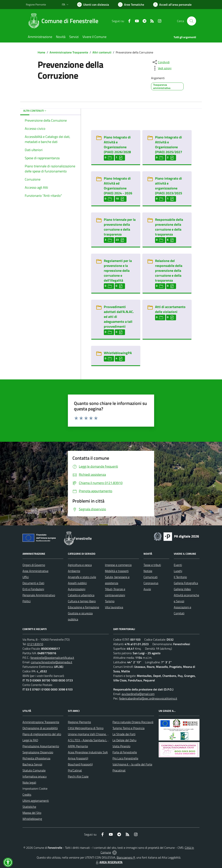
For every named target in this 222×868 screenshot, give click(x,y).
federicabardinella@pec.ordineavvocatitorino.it (148, 698)
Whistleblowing (32, 819)
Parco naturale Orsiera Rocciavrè (133, 722)
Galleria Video (182, 589)
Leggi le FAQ (30, 740)
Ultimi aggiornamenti (36, 801)
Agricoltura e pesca (80, 565)
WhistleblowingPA (118, 353)
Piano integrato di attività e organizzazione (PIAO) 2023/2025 (169, 186)
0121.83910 (35, 644)
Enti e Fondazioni (33, 589)
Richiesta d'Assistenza (36, 758)
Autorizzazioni (77, 589)
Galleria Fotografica (186, 583)
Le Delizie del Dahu (124, 740)
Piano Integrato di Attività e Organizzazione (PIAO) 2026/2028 (117, 145)
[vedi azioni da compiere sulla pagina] (162, 68)
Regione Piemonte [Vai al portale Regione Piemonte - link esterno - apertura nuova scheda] (36, 4)
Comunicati (151, 577)
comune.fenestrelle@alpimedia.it (52, 662)
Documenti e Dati (33, 583)
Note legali (29, 782)
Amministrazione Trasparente (69, 52)
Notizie (148, 571)
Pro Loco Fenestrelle (125, 758)
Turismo (110, 601)
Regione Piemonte (79, 722)
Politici (27, 601)
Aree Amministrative (35, 571)
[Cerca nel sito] (192, 21)
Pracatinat (119, 770)
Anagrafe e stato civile (82, 577)
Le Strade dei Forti (124, 734)
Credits (27, 795)
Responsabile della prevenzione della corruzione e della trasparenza (169, 227)
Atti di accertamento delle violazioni (170, 309)
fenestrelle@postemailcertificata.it (52, 658)
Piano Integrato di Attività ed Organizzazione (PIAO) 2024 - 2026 (118, 186)
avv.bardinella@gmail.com (138, 694)
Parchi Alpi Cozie (78, 776)
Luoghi (178, 571)
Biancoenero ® (126, 857)
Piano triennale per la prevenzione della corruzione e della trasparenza (120, 227)
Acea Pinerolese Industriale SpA (88, 752)
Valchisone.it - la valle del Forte (132, 764)
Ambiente (74, 571)
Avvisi (147, 589)
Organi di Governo (34, 565)
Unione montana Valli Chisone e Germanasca (96, 734)
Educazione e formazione (83, 607)
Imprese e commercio (118, 565)
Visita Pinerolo (121, 746)
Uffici (26, 577)
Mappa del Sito (32, 813)
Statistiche (29, 807)
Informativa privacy (35, 776)
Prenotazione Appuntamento (41, 746)
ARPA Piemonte (78, 746)
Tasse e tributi (152, 565)
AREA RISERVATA (109, 862)
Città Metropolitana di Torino (86, 728)
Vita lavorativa (114, 607)
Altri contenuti (102, 52)
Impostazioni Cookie (35, 788)
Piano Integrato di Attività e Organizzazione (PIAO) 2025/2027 (169, 145)
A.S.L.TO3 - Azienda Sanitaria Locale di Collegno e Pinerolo (105, 740)
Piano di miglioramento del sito (42, 734)
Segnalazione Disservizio (38, 752)
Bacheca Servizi (32, 764)
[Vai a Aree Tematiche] (131, 5)
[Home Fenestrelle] (64, 21)
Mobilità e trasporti (117, 571)
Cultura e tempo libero (82, 601)
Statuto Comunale (34, 770)
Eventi (178, 565)
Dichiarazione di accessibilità (40, 728)
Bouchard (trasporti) (80, 764)
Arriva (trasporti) (78, 758)
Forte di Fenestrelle (125, 752)
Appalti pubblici (77, 583)
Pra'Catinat (75, 770)
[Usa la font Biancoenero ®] (93, 5)
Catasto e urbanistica (81, 595)
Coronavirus (151, 583)
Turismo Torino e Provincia (128, 728)
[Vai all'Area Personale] (172, 5)
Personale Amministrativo (39, 595)
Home (41, 52)
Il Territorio (180, 577)
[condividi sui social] (161, 62)
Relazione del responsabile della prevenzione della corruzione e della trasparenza (169, 271)
